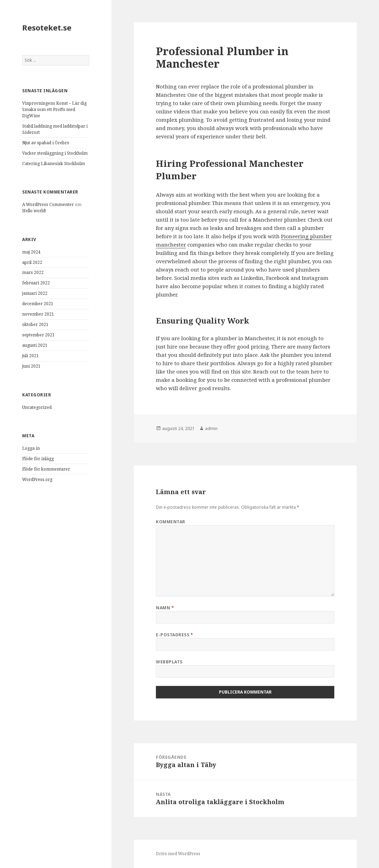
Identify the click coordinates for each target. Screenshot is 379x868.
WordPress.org (37, 479)
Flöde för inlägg (38, 459)
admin (211, 428)
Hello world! (34, 211)
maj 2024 (31, 252)
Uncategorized (37, 407)
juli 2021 (30, 356)
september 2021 (38, 335)
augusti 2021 (35, 345)
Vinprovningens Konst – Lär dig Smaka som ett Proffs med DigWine (54, 109)
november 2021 (38, 314)
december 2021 (38, 304)
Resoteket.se (47, 27)
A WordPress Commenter (48, 204)
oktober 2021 (35, 324)
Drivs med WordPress (178, 854)
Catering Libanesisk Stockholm (54, 164)
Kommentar (170, 522)
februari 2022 (36, 283)
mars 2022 (33, 272)
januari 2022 (35, 293)
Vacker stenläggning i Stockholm (55, 153)
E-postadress (174, 635)
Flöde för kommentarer (46, 469)
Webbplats (169, 662)
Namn (165, 608)
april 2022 (32, 262)
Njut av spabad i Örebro (46, 143)
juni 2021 (31, 366)
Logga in (31, 448)
